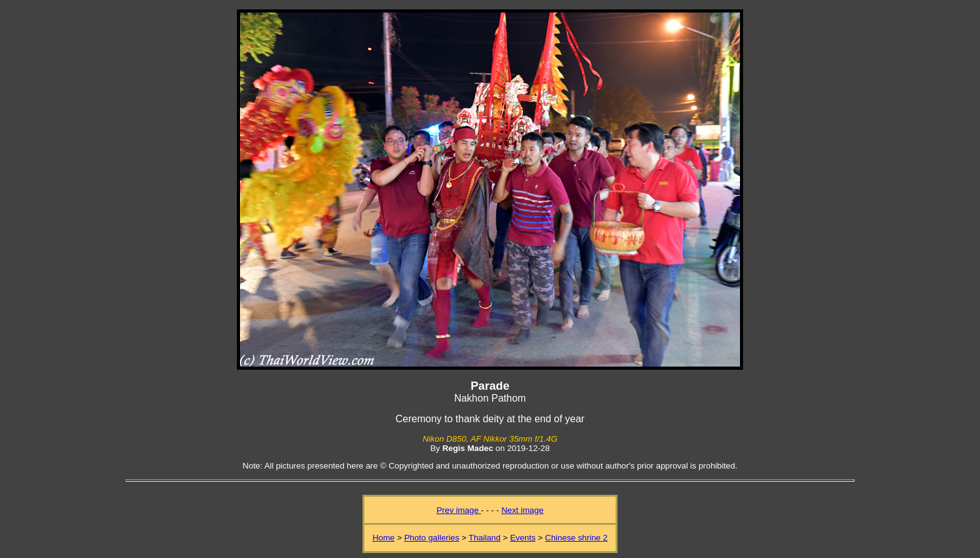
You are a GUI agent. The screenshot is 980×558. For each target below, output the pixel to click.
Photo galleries (432, 538)
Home (384, 538)
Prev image (458, 510)
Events (523, 538)
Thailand (485, 538)
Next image (522, 510)
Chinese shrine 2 (576, 538)
